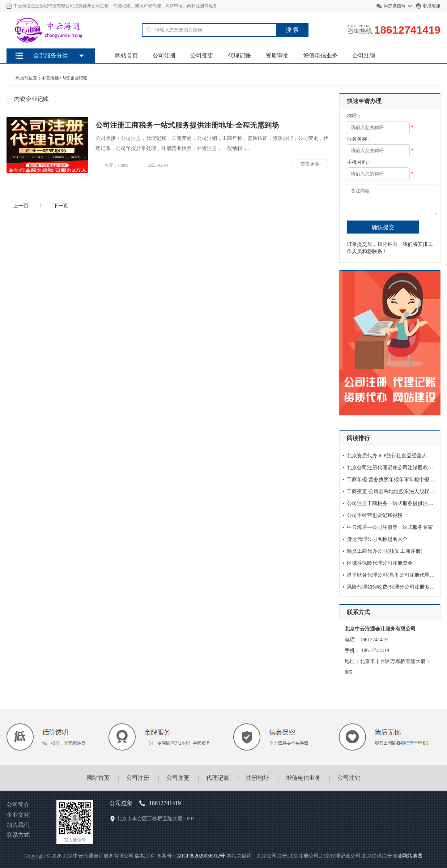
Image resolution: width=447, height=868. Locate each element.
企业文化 (18, 815)
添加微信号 (395, 6)
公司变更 (202, 55)
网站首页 (127, 55)
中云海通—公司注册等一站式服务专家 (390, 527)
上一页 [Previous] (21, 206)
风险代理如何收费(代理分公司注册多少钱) (394, 587)
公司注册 (164, 55)
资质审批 (277, 55)
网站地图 (412, 856)
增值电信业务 (320, 55)
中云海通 (50, 78)
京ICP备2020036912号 (201, 856)
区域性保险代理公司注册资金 (380, 563)
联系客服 (432, 6)
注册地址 (257, 778)
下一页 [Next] (61, 206)
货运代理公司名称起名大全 (377, 539)
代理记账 (239, 55)
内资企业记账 (74, 78)
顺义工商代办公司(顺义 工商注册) (385, 551)
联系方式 (18, 835)
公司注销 (364, 55)
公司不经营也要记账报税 (375, 515)
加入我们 (18, 825)
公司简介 (18, 805)
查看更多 (310, 164)
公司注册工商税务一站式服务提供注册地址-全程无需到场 (187, 125)
